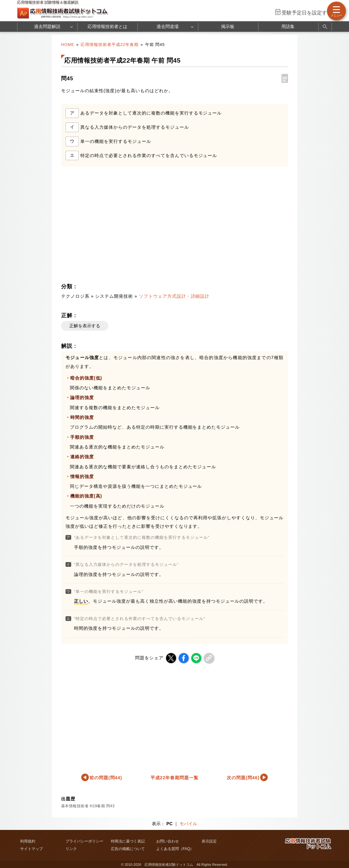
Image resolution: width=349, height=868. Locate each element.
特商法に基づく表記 (128, 841)
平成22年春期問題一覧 (174, 778)
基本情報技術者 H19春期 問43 (88, 806)
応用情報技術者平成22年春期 (110, 45)
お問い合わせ (168, 841)
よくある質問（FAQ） (175, 849)
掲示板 (228, 26)
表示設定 (209, 841)
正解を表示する (85, 326)
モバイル (188, 824)
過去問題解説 (47, 26)
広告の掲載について (128, 849)
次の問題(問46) (243, 778)
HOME (68, 45)
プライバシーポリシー (84, 841)
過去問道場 (168, 26)
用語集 (288, 26)
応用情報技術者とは (107, 26)
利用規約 (28, 841)
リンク (71, 849)
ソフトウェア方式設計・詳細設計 (174, 296)
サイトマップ (31, 849)
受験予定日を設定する (307, 13)
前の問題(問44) (106, 778)
